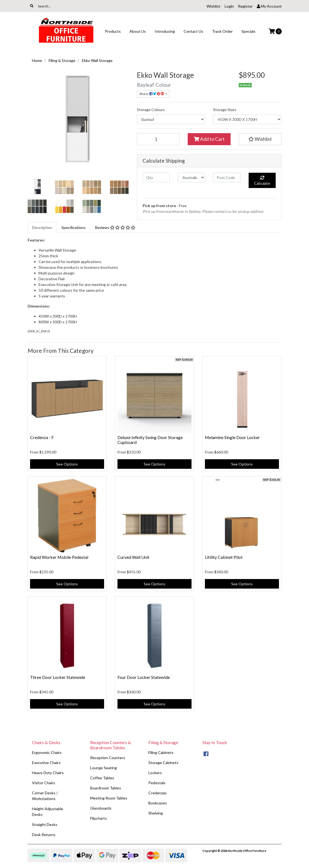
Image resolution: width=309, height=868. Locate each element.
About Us (138, 31)
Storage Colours (151, 110)
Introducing (165, 31)
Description (42, 227)
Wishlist (214, 6)
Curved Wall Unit (133, 557)
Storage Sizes (225, 110)
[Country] (191, 178)
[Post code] (227, 178)
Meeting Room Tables (109, 798)
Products (113, 31)
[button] (260, 139)
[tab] (42, 227)
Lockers (155, 773)
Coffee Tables (102, 778)
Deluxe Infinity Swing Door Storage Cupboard (150, 440)
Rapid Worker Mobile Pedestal (59, 557)
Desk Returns (44, 835)
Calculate (262, 181)
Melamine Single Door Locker (232, 437)
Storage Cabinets (163, 763)
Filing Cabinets (161, 752)
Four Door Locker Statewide (144, 677)
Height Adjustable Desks (48, 812)
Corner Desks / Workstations (45, 796)
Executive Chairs (46, 763)
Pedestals (157, 783)
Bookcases (158, 803)
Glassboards (101, 808)
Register (245, 6)
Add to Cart (209, 139)
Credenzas (158, 793)
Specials (248, 31)
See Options (67, 464)
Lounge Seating (104, 768)
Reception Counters (108, 758)
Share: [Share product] (152, 94)
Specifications (73, 227)
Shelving (156, 813)
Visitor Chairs (44, 783)
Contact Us (193, 31)
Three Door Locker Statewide (58, 677)
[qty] (156, 178)
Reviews (115, 227)
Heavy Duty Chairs (48, 773)
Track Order (222, 31)
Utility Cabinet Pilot (224, 557)
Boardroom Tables (106, 788)
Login (229, 6)
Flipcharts (98, 818)
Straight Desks (45, 824)
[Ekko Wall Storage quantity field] (158, 139)
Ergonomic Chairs (47, 752)
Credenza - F (42, 437)
